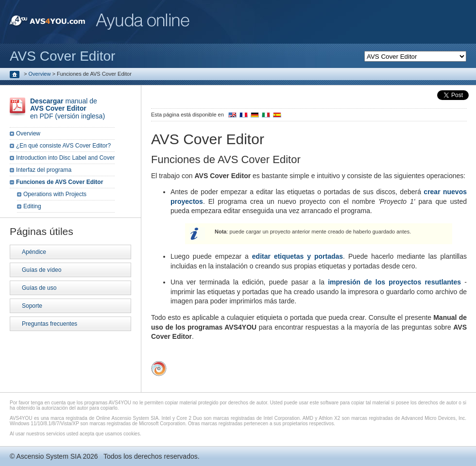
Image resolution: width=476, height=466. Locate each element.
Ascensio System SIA (48, 456)
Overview (40, 74)
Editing (32, 206)
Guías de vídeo (42, 270)
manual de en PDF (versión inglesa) (68, 108)
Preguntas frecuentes (50, 324)
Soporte (32, 306)
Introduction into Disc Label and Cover (65, 158)
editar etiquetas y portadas (297, 256)
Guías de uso (39, 288)
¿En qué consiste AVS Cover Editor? (63, 146)
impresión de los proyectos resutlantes (394, 282)
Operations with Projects (55, 194)
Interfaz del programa (44, 170)
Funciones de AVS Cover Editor (59, 182)
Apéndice (34, 252)
